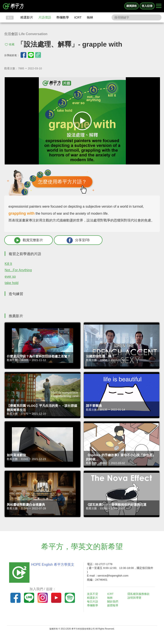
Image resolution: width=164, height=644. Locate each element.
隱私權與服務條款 (139, 594)
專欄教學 (63, 17)
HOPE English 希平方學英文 (53, 565)
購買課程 (132, 6)
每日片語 (93, 602)
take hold (12, 283)
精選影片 (27, 17)
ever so (10, 276)
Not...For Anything (18, 270)
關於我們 (113, 602)
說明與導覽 (135, 598)
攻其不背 (93, 594)
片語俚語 (45, 17)
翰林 (90, 17)
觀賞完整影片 (28, 240)
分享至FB (76, 240)
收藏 (12, 44)
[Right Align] (159, 6)
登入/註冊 (147, 6)
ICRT (78, 17)
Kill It (8, 264)
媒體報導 (113, 606)
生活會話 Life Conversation (26, 34)
